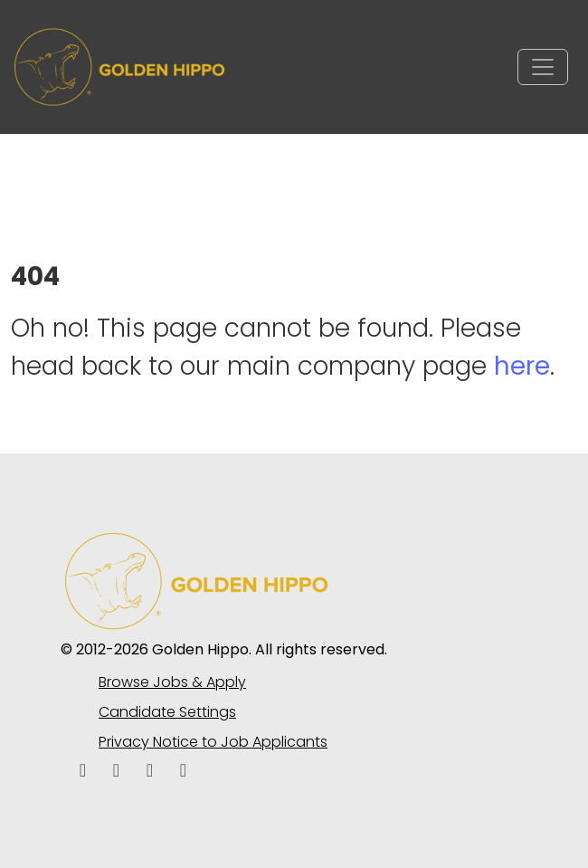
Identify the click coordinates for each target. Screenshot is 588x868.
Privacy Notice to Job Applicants (213, 742)
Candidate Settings (167, 712)
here (522, 366)
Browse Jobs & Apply (172, 682)
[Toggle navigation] (543, 67)
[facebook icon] (83, 772)
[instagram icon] (183, 772)
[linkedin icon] (116, 772)
